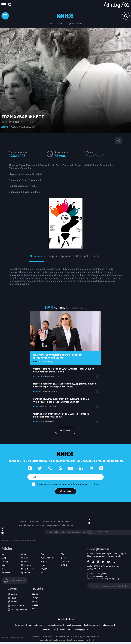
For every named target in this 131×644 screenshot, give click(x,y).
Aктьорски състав (88, 256)
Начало (52, 24)
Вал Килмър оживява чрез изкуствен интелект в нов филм (58, 356)
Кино (36, 391)
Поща (13, 598)
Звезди (37, 376)
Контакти (35, 522)
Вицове (25, 561)
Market (14, 594)
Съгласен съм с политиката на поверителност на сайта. (68, 484)
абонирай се (65, 491)
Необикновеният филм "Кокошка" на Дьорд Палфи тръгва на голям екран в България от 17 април (65, 385)
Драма (5, 127)
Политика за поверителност (31, 525)
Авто (24, 554)
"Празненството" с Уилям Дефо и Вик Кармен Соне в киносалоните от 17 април (61, 415)
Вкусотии (26, 565)
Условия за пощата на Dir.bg (80, 640)
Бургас (35, 605)
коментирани (76, 308)
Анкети (25, 558)
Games (44, 554)
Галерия (52, 256)
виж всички (66, 431)
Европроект (64, 522)
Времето (26, 573)
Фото (64, 558)
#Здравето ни (48, 558)
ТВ (42, 573)
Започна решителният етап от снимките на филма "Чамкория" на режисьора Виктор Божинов (61, 400)
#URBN (64, 565)
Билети (15, 602)
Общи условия (49, 522)
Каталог (61, 24)
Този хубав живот (75, 24)
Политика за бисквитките (60, 525)
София (35, 594)
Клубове (45, 569)
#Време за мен (28, 569)
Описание (36, 256)
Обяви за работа (19, 610)
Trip (62, 554)
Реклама (24, 522)
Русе (34, 609)
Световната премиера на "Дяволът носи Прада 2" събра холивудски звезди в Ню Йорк (64, 370)
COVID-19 (65, 561)
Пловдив (36, 598)
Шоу (35, 362)
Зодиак (44, 561)
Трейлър (66, 256)
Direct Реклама (18, 606)
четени (60, 308)
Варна (34, 601)
